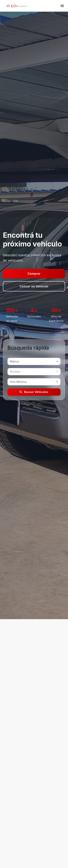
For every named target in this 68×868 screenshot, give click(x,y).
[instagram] (38, 850)
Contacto (8, 826)
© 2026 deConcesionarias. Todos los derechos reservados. (32, 860)
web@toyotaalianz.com (22, 798)
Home (7, 815)
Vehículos (9, 820)
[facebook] (30, 850)
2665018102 (15, 792)
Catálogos (9, 831)
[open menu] (62, 6)
